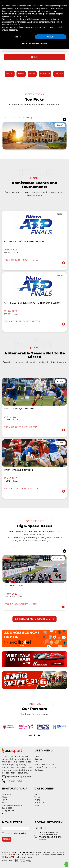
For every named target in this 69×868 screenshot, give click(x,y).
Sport (5, 800)
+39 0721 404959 (15, 781)
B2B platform (8, 811)
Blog (4, 814)
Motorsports (40, 803)
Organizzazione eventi (12, 805)
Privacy (38, 767)
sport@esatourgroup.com (19, 777)
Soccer (10, 74)
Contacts (39, 770)
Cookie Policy (50, 767)
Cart (36, 762)
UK (34, 118)
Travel (5, 803)
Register (38, 759)
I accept (14, 833)
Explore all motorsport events (34, 619)
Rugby (32, 74)
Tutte (8, 118)
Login (37, 756)
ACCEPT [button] (51, 37)
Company (7, 794)
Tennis (21, 74)
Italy (17, 118)
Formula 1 (45, 74)
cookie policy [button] (21, 16)
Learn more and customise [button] (34, 43)
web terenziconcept (24, 857)
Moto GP (59, 74)
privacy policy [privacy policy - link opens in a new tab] (34, 8)
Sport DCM (7, 808)
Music (5, 797)
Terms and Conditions (44, 765)
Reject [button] (18, 37)
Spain (27, 118)
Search (34, 57)
